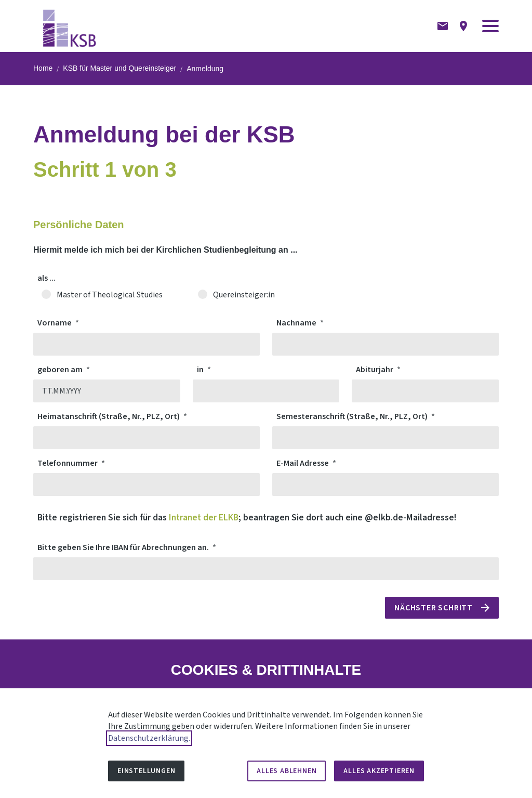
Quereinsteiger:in (243, 295)
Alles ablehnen (287, 771)
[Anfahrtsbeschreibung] (463, 26)
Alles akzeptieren (379, 771)
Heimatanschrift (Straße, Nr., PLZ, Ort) (109, 416)
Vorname (55, 323)
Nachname (297, 323)
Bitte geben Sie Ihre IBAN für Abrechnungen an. (124, 547)
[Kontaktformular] (443, 26)
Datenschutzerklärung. (149, 738)
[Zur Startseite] (70, 26)
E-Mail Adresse (303, 463)
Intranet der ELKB (204, 518)
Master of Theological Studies (108, 295)
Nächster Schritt (434, 608)
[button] (490, 26)
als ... (46, 278)
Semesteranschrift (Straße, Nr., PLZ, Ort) (353, 416)
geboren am (61, 370)
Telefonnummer (68, 463)
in (201, 370)
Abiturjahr (375, 370)
